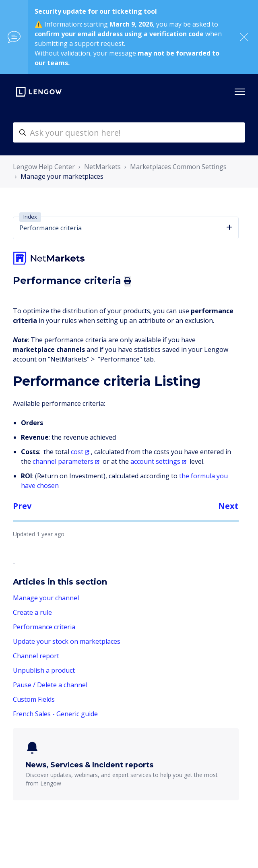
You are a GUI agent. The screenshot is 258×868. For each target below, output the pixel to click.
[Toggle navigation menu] (240, 92)
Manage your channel (46, 598)
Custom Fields (34, 699)
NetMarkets (102, 167)
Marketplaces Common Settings (178, 167)
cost (77, 452)
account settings (155, 461)
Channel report (36, 656)
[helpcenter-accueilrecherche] (129, 132)
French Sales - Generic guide (55, 714)
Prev (22, 506)
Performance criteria (44, 627)
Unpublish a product (44, 670)
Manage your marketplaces (62, 176)
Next (228, 506)
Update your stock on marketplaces (67, 641)
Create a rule (32, 612)
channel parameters (63, 461)
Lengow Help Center (44, 167)
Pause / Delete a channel (50, 685)
